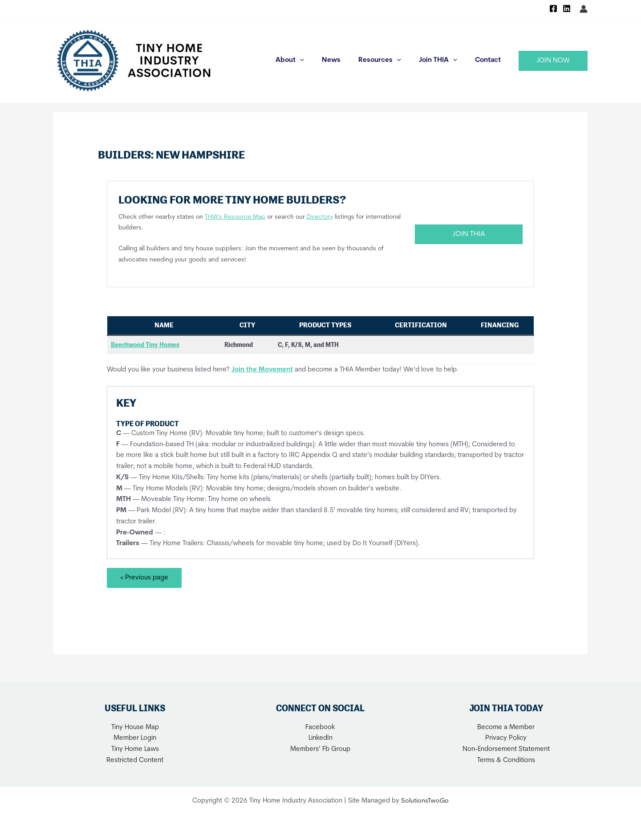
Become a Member (506, 727)
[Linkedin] (567, 8)
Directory (320, 217)
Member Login (135, 738)
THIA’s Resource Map (235, 217)
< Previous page (144, 578)
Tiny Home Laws (135, 749)
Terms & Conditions (506, 760)
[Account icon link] (584, 9)
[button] (553, 61)
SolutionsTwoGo (425, 801)
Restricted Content (135, 760)
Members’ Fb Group (320, 749)
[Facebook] (553, 8)
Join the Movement (263, 369)
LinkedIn (320, 738)
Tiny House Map (135, 727)
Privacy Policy (506, 738)
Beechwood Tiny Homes (145, 345)
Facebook (320, 727)
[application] (320, 61)
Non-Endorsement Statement (506, 749)
